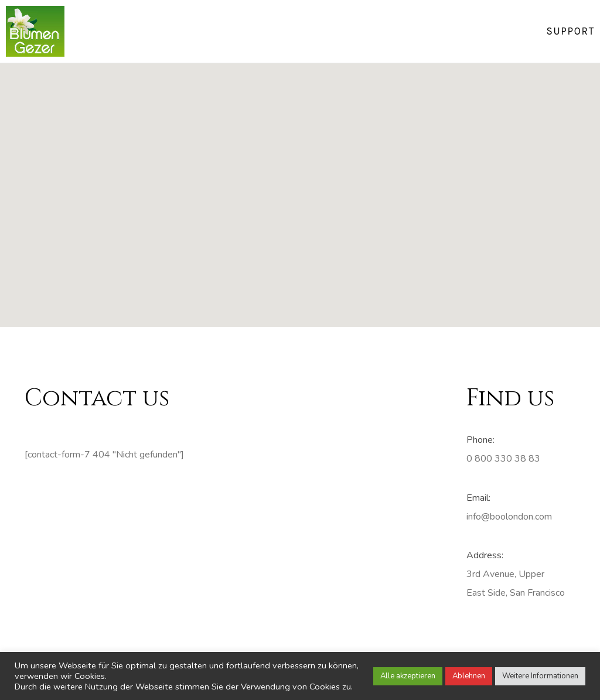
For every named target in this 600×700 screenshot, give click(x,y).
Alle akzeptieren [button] (408, 676)
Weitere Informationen (540, 676)
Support (570, 31)
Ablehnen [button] (469, 676)
